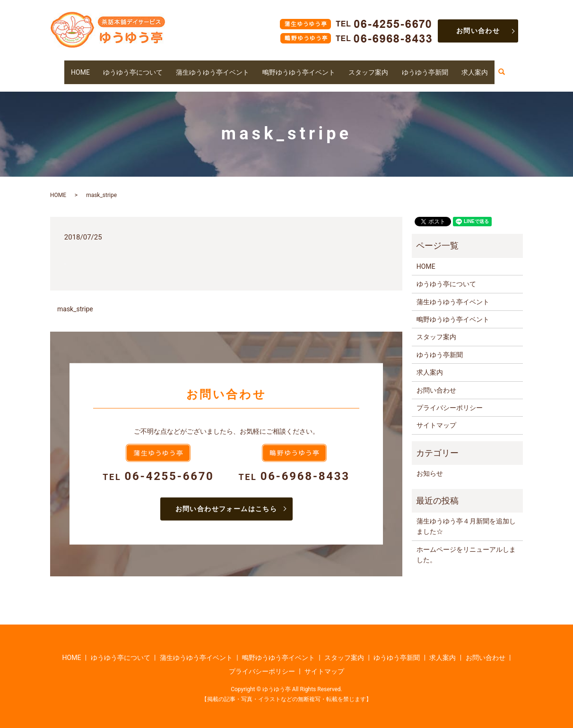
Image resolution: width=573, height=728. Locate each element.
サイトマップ (436, 416)
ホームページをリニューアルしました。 (466, 545)
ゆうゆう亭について (124, 67)
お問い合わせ (478, 31)
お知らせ (430, 464)
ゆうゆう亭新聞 (434, 67)
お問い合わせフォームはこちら (226, 499)
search (519, 68)
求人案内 (487, 67)
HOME (68, 67)
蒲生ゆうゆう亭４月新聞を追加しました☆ (466, 517)
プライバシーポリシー (450, 399)
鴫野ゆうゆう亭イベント (301, 67)
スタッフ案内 (375, 67)
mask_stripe (75, 300)
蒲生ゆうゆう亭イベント (208, 67)
